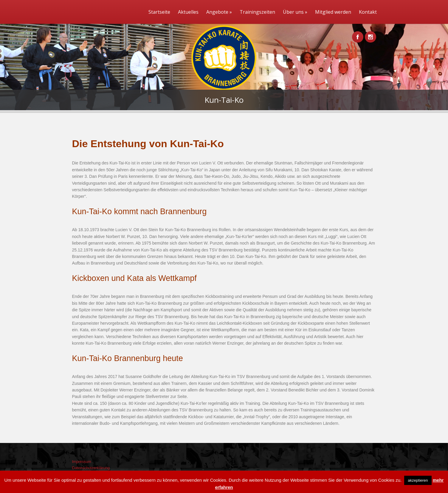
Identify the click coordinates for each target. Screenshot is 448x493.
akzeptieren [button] (418, 480)
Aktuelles (188, 12)
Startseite (159, 12)
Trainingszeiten (257, 12)
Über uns (295, 12)
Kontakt (368, 12)
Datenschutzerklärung (91, 468)
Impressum (82, 462)
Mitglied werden (333, 12)
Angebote (219, 12)
